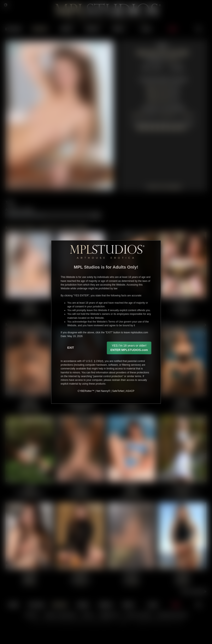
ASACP (130, 391)
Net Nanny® (103, 391)
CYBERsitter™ (86, 391)
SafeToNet (118, 391)
